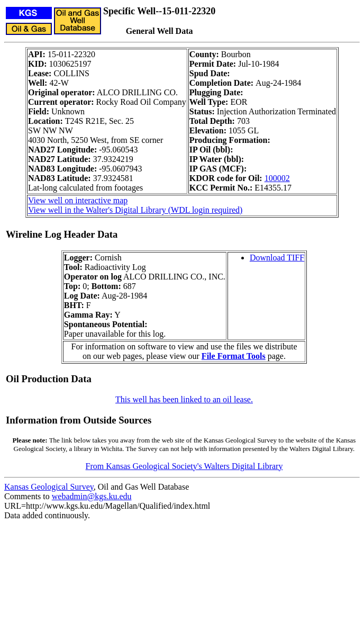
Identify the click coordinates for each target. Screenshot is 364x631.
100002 (277, 178)
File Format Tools (234, 356)
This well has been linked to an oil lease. (184, 399)
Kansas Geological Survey (49, 487)
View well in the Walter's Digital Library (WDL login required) (135, 210)
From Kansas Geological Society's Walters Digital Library (184, 466)
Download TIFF (277, 258)
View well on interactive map (78, 200)
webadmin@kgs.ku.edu (92, 496)
